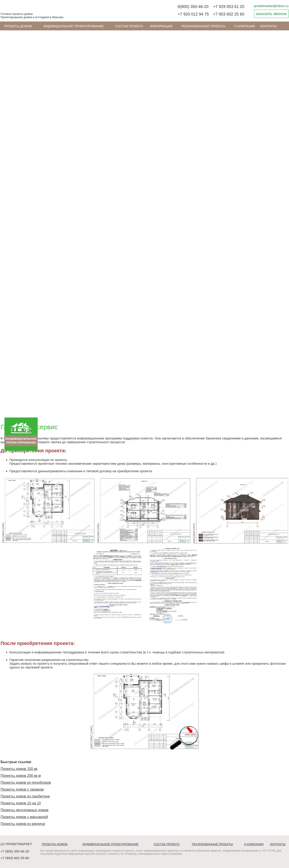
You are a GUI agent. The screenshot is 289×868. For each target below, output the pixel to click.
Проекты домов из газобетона (25, 796)
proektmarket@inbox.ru (271, 6)
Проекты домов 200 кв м (21, 776)
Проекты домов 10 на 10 (21, 803)
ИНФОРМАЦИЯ (161, 26)
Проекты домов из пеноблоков (26, 783)
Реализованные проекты (203, 26)
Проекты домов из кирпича (23, 824)
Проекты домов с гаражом (22, 789)
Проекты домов (18, 26)
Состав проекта (129, 26)
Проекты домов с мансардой (24, 817)
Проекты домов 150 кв (19, 769)
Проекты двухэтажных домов (25, 810)
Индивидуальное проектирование (74, 26)
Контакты (268, 26)
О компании (245, 26)
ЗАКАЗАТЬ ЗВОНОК (271, 14)
